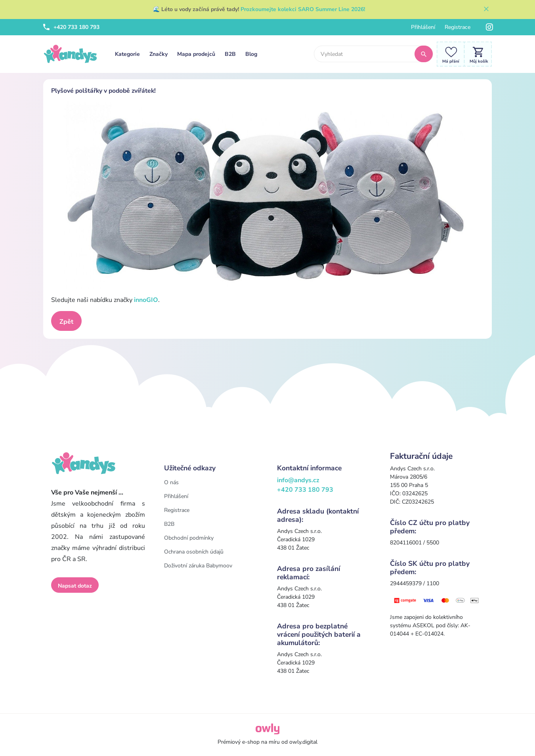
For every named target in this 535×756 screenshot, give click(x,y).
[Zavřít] (486, 10)
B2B (230, 54)
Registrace (458, 27)
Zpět (66, 322)
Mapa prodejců (196, 54)
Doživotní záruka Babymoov (198, 566)
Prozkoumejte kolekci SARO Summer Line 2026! (303, 9)
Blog (251, 54)
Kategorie (127, 54)
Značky (159, 54)
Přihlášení (423, 27)
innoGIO (145, 300)
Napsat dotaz (75, 586)
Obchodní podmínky (189, 538)
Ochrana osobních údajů (194, 552)
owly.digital (303, 742)
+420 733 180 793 (71, 27)
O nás (171, 482)
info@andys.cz (298, 480)
